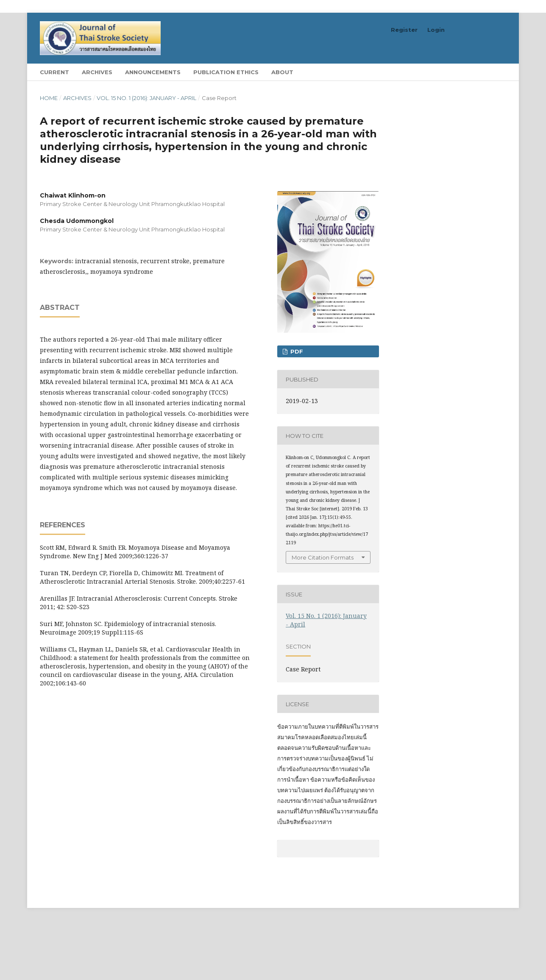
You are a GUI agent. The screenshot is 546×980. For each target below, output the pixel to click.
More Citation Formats (323, 557)
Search (486, 72)
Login (436, 30)
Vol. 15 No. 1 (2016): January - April (146, 98)
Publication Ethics (226, 72)
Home (49, 98)
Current (54, 72)
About (282, 72)
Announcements (153, 72)
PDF (296, 351)
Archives (97, 72)
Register (404, 30)
